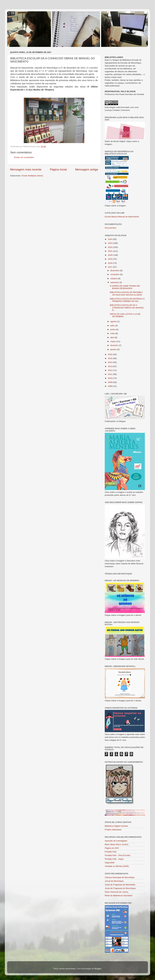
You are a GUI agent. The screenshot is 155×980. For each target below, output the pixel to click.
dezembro (115, 270)
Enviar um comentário (24, 157)
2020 (110, 255)
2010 (110, 378)
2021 (110, 251)
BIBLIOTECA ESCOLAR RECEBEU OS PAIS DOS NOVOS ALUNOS (126, 293)
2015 (110, 358)
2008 (110, 386)
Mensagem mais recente (26, 169)
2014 (110, 362)
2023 (110, 243)
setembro (115, 282)
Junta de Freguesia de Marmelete (120, 885)
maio (113, 333)
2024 (110, 239)
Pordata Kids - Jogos (114, 859)
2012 (110, 370)
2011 (110, 374)
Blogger (98, 969)
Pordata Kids (111, 852)
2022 (110, 247)
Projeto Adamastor (113, 830)
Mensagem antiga (87, 169)
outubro (114, 278)
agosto (114, 321)
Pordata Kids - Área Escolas (118, 855)
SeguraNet (110, 863)
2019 (110, 259)
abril (113, 337)
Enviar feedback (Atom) (32, 176)
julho (113, 326)
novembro (115, 274)
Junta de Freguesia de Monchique (120, 888)
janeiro (114, 349)
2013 (110, 366)
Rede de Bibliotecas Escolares (119, 896)
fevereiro (115, 345)
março (113, 341)
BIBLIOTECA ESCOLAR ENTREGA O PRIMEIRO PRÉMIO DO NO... (127, 300)
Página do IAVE (112, 848)
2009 (110, 382)
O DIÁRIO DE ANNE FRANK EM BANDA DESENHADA (125, 287)
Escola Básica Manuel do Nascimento (122, 217)
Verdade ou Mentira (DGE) (117, 866)
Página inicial (58, 169)
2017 (110, 267)
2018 (110, 263)
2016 (110, 354)
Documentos (110, 228)
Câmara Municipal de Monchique (120, 877)
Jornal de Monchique (114, 881)
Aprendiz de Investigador (116, 841)
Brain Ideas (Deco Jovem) (117, 844)
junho (113, 329)
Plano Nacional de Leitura (116, 892)
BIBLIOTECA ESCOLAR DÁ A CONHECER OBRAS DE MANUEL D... (127, 308)
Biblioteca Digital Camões (116, 826)
